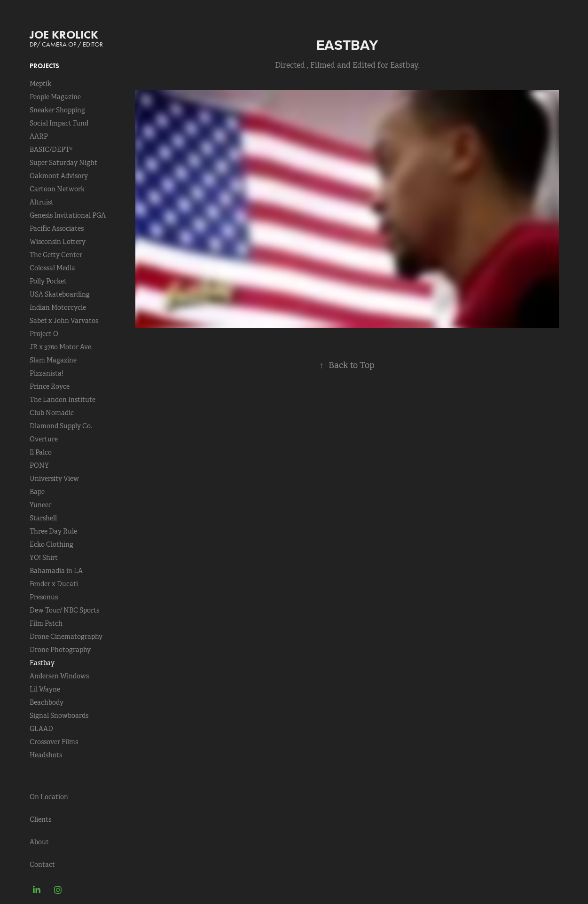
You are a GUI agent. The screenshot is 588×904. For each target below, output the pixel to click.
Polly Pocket (48, 281)
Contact (42, 865)
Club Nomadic (52, 413)
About (39, 842)
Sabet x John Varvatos (64, 321)
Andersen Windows (59, 676)
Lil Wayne (45, 689)
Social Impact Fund (59, 123)
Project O (44, 334)
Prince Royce (50, 386)
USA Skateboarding (60, 294)
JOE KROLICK (64, 35)
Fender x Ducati (54, 584)
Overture (44, 439)
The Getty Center (56, 255)
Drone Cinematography (66, 637)
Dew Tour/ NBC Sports (64, 610)
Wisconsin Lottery (58, 242)
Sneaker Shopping (57, 110)
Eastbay (42, 663)
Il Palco (41, 452)
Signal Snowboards (59, 715)
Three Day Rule (53, 531)
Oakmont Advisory (59, 176)
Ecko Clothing (51, 544)
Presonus (44, 597)
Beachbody (47, 702)
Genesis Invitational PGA (68, 215)
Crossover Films (54, 742)
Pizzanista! (47, 373)
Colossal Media (52, 268)
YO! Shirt (44, 558)
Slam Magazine (53, 360)
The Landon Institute (63, 400)
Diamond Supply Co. (61, 426)
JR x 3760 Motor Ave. (61, 347)
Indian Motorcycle (58, 307)
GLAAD (41, 729)
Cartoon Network (57, 189)
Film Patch (46, 623)
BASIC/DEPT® (51, 149)
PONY (39, 465)
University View (54, 479)
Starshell (43, 518)
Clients (40, 819)
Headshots (46, 755)
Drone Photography (60, 650)
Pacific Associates (57, 228)
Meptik (40, 84)
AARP (39, 136)
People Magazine (55, 97)
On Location (49, 797)
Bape (37, 492)
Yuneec (41, 505)
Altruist (42, 202)
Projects (44, 66)
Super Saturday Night (63, 163)
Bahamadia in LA (56, 571)
